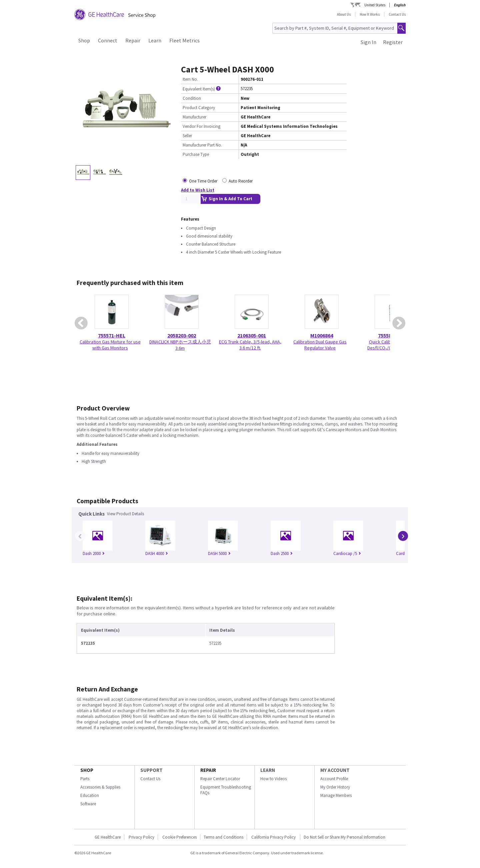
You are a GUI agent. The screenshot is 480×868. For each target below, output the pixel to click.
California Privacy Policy (274, 837)
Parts (85, 779)
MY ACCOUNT (335, 770)
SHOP (87, 770)
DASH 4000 (157, 553)
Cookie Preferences (179, 837)
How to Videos (273, 779)
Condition (192, 98)
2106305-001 (252, 335)
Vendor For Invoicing (201, 126)
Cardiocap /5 (347, 553)
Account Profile (334, 779)
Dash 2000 (94, 553)
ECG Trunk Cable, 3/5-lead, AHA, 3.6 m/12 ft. (250, 345)
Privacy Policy (141, 837)
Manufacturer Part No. (202, 145)
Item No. (190, 79)
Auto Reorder (241, 181)
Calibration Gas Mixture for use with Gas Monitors (110, 345)
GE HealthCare (108, 837)
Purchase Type (196, 154)
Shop (84, 40)
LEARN (268, 770)
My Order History (335, 787)
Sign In (368, 42)
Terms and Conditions (223, 837)
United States (375, 5)
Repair (133, 40)
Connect (108, 40)
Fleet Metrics (184, 40)
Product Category (199, 108)
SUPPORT (151, 770)
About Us (344, 14)
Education (90, 795)
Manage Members (336, 795)
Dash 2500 (282, 553)
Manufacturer (194, 117)
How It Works (370, 14)
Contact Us (397, 14)
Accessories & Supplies (100, 787)
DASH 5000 (219, 553)
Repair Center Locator (220, 779)
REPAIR (208, 770)
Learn (155, 40)
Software (88, 804)
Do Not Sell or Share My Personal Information (344, 837)
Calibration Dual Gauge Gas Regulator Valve (320, 345)
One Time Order (203, 181)
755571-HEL (112, 335)
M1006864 (322, 335)
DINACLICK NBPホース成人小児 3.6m (180, 345)
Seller (187, 136)
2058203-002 (182, 335)
